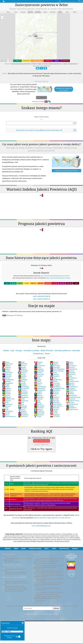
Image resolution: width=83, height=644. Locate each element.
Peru (53, 378)
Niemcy (54, 362)
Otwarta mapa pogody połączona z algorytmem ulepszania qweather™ (48, 575)
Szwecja (70, 367)
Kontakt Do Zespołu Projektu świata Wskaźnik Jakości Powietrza (17, 559)
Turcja (70, 380)
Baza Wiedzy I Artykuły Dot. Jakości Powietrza (14, 569)
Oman (54, 373)
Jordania (23, 413)
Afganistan (8, 364)
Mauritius (39, 408)
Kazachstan (40, 366)
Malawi (38, 395)
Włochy (70, 394)
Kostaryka (39, 374)
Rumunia (55, 397)
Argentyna (7, 373)
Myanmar (39, 415)
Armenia (7, 374)
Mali (37, 401)
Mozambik (39, 413)
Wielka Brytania (73, 397)
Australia (7, 376)
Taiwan (70, 371)
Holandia (23, 394)
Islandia (23, 408)
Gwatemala (24, 388)
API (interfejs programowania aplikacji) (16, 589)
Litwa (38, 385)
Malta (38, 402)
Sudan (70, 364)
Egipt (21, 362)
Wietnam (71, 399)
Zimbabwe (71, 408)
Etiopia (22, 367)
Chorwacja (7, 404)
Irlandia (23, 406)
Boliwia (6, 392)
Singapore (55, 415)
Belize (6, 387)
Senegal (54, 409)
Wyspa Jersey (72, 404)
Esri (6, 61)
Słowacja (55, 401)
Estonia (22, 366)
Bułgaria (7, 397)
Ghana (22, 378)
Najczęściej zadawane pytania (14, 577)
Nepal (38, 416)
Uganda (70, 383)
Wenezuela (71, 395)
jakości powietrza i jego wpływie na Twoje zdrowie (52, 518)
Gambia (22, 376)
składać (56, 608)
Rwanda (54, 399)
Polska (54, 381)
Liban (38, 381)
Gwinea (22, 390)
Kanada (38, 362)
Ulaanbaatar (72, 387)
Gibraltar (23, 380)
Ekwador (23, 364)
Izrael (22, 409)
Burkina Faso (8, 399)
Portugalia (55, 385)
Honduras (23, 395)
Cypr (5, 408)
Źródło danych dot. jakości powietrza (15, 581)
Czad (5, 409)
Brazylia (7, 394)
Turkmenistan (72, 381)
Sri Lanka (55, 416)
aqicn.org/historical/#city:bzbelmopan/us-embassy (55, 276)
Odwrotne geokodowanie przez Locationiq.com (49, 592)
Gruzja (22, 383)
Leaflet (2, 60)
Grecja (22, 381)
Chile (6, 402)
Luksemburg (40, 387)
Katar (38, 364)
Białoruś (7, 388)
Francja (22, 373)
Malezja (38, 399)
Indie (22, 399)
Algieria (7, 367)
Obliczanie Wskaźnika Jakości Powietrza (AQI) (16, 583)
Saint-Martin (56, 404)
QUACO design (40, 600)
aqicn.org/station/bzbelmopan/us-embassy (58, 278)
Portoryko (55, 383)
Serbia (54, 411)
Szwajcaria (71, 366)
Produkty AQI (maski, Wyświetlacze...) (16, 587)
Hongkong (23, 397)
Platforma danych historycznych (14, 591)
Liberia (38, 383)
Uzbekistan (71, 390)
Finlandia (23, 371)
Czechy (6, 413)
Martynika (39, 406)
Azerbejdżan (8, 380)
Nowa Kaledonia (57, 369)
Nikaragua (55, 366)
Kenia (38, 367)
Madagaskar (40, 390)
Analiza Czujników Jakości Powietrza (15, 574)
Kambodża (23, 415)
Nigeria (54, 364)
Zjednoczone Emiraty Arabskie (72, 410)
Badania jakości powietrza (13, 565)
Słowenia (55, 402)
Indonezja (23, 401)
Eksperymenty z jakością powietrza (15, 572)
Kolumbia (39, 371)
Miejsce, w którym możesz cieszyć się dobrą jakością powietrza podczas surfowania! (47, 597)
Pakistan (55, 374)
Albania (6, 366)
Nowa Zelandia (57, 371)
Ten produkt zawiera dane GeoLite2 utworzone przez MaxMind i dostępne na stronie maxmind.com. (48, 567)
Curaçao (7, 406)
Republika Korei (57, 388)
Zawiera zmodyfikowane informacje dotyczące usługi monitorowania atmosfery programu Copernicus (48, 584)
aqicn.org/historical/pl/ (41, 296)
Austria (6, 378)
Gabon (22, 374)
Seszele (54, 413)
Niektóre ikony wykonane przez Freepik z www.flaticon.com (47, 589)
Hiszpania (23, 392)
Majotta (38, 392)
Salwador (55, 408)
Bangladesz (8, 383)
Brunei (6, 395)
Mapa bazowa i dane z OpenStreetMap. (47, 594)
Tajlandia (71, 373)
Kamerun (23, 416)
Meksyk (38, 409)
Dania (6, 415)
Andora (6, 369)
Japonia (22, 411)
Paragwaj (55, 376)
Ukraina (70, 385)
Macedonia (40, 388)
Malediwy (39, 397)
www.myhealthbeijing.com (41, 526)
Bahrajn (6, 381)
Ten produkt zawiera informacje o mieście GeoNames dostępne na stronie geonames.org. (47, 572)
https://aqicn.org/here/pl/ (42, 81)
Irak (21, 402)
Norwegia (55, 367)
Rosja (53, 395)
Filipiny (22, 369)
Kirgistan (39, 369)
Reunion (55, 392)
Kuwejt (38, 376)
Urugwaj (70, 388)
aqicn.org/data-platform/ (41, 299)
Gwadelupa (24, 387)
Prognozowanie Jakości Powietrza (14, 586)
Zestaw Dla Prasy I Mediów (12, 561)
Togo (69, 376)
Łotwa (6, 362)
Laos (37, 378)
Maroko (38, 404)
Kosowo (38, 373)
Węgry (70, 392)
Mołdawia (39, 411)
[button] (2, 16)
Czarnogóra (8, 411)
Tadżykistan (72, 369)
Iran (21, 404)
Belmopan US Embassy (13, 315)
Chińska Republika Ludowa (9, 402)
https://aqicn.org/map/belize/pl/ (42, 66)
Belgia (6, 385)
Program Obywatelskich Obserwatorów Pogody (49, 578)
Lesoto (38, 380)
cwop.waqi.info (40, 580)
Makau (38, 394)
